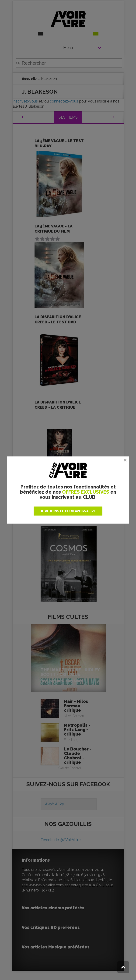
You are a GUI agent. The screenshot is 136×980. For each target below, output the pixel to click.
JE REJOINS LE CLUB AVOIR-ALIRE (68, 511)
